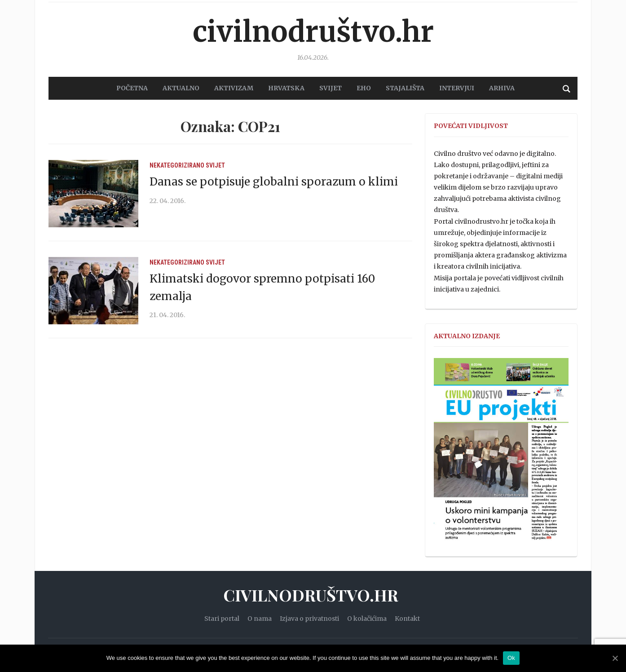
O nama (260, 618)
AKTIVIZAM (234, 88)
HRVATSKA (286, 88)
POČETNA (132, 88)
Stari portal (222, 618)
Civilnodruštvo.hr (313, 31)
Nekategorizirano (177, 165)
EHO (364, 88)
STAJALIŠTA (405, 88)
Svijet (215, 165)
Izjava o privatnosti (309, 618)
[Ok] (615, 658)
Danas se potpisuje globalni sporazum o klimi (274, 182)
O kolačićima (367, 618)
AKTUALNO (181, 88)
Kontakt (407, 618)
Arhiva (502, 88)
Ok (511, 658)
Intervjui (457, 88)
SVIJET (331, 88)
